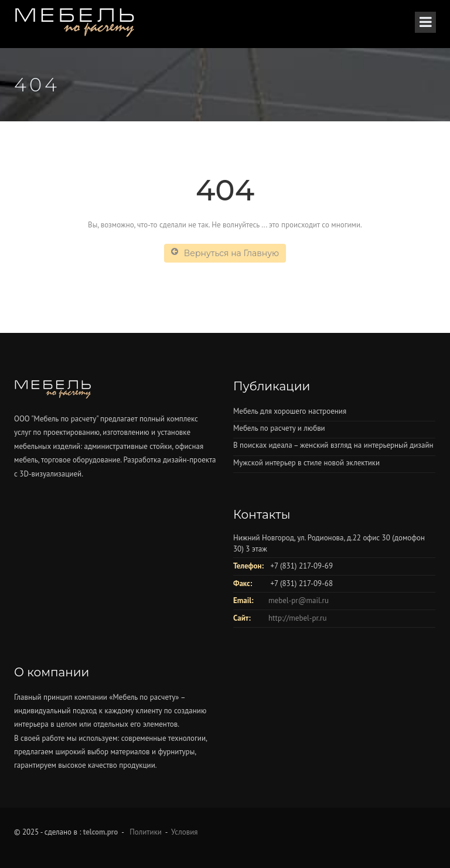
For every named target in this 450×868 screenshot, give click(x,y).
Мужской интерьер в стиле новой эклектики (306, 463)
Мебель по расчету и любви (279, 428)
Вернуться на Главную (225, 253)
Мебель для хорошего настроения (290, 411)
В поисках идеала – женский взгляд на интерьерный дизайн (333, 445)
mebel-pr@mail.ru (299, 600)
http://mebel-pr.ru (297, 618)
